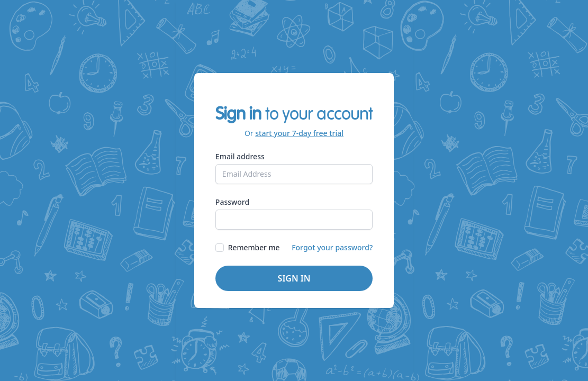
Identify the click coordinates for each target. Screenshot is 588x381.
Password (232, 202)
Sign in (294, 278)
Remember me (254, 247)
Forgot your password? (332, 247)
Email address (240, 156)
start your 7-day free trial (299, 133)
